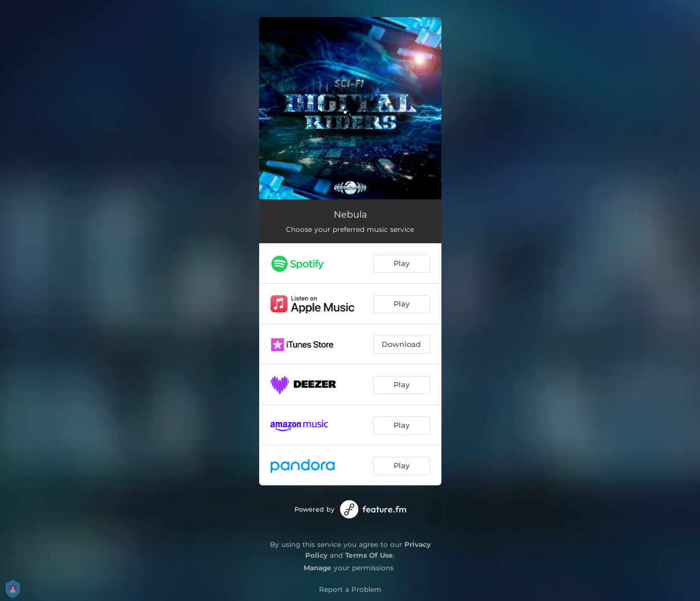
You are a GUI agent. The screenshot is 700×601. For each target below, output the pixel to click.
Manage (318, 568)
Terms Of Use (369, 555)
